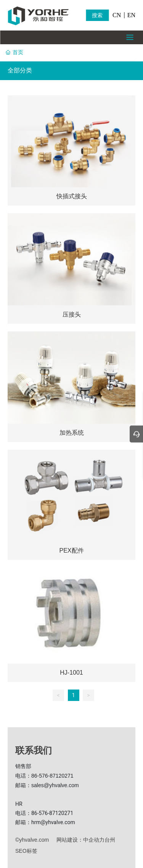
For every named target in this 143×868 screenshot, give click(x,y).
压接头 (72, 314)
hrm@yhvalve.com (53, 822)
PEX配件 (71, 551)
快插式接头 (72, 196)
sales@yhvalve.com (55, 785)
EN (131, 15)
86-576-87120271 (52, 776)
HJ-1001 (71, 673)
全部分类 (20, 70)
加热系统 (72, 433)
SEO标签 (26, 851)
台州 (110, 840)
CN (117, 15)
